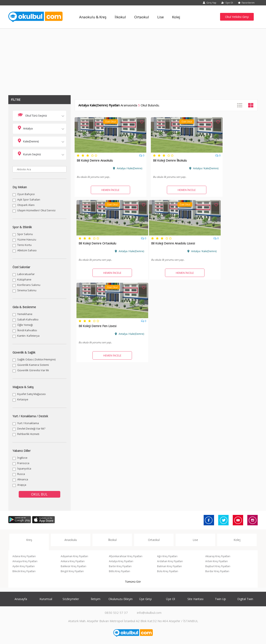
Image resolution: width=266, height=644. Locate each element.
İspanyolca (24, 468)
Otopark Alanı (26, 205)
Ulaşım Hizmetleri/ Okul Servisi (36, 210)
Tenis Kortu (24, 245)
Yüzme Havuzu (27, 239)
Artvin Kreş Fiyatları (217, 561)
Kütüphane (24, 279)
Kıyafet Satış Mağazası (31, 394)
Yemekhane (25, 314)
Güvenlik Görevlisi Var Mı (33, 370)
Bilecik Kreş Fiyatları (24, 571)
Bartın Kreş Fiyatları (120, 566)
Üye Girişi (145, 599)
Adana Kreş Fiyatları (24, 556)
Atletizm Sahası (27, 250)
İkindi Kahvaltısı (27, 330)
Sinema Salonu (27, 290)
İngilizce (22, 458)
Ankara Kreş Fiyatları (73, 561)
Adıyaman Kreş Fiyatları (74, 556)
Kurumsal (46, 599)
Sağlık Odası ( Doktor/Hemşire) (36, 359)
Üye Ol (227, 3)
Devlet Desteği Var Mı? (31, 429)
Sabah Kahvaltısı (28, 319)
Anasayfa (21, 599)
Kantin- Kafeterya (28, 336)
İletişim (96, 599)
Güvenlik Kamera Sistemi (33, 365)
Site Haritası (195, 599)
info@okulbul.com (149, 613)
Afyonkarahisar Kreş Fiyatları (126, 556)
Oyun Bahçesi (26, 194)
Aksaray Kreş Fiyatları (218, 556)
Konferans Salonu (29, 285)
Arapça (22, 485)
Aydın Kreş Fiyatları (24, 566)
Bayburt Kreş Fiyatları (218, 566)
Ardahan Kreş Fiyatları (170, 561)
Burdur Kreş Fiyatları (217, 571)
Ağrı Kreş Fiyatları (167, 556)
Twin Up (220, 599)
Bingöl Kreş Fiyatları (72, 571)
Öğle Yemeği (25, 325)
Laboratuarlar (26, 274)
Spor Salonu (25, 234)
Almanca (23, 479)
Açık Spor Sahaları (29, 199)
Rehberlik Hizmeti (28, 434)
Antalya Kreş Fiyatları (121, 561)
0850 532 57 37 (116, 613)
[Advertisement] (133, 60)
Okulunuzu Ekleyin (121, 599)
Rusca (21, 474)
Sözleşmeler (71, 599)
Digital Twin (245, 599)
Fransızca (23, 463)
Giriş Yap (210, 3)
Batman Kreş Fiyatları (169, 566)
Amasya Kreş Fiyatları (25, 561)
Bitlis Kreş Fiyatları (119, 571)
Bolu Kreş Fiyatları (168, 571)
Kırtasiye (23, 399)
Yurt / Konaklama (28, 423)
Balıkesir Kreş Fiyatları (73, 566)
